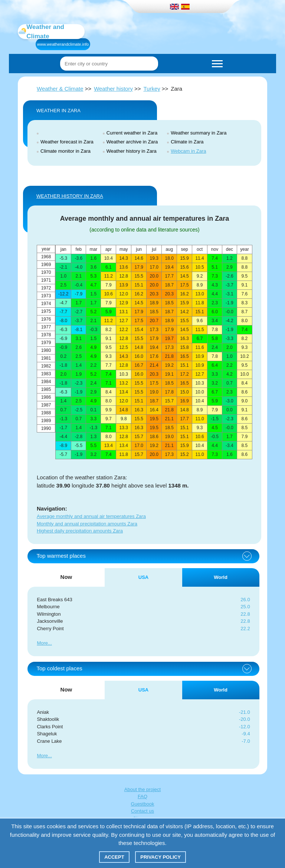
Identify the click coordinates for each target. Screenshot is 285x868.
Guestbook (143, 804)
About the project (142, 789)
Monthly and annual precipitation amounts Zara (87, 524)
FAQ (142, 796)
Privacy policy (160, 857)
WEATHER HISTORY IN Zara (70, 196)
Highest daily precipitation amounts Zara (80, 531)
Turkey (152, 89)
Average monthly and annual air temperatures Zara (91, 516)
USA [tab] (143, 577)
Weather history (113, 89)
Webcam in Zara (188, 151)
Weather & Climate (60, 89)
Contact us (142, 811)
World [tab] (221, 577)
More (42, 643)
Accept (114, 857)
